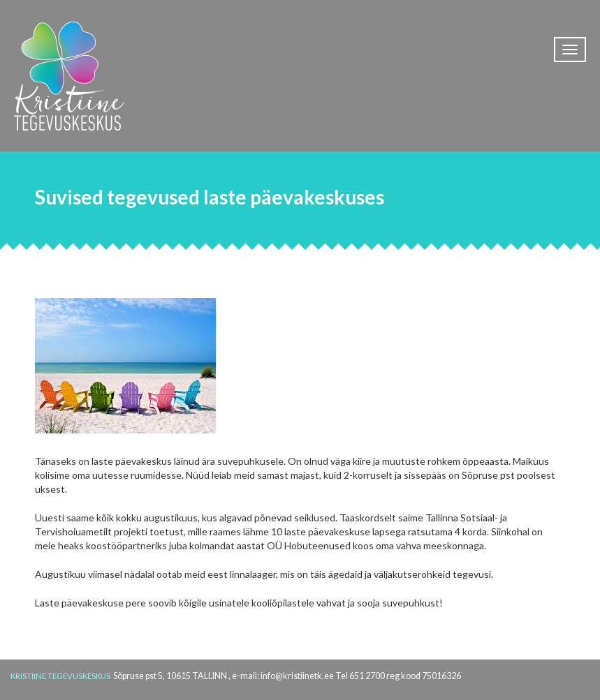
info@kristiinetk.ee (297, 676)
